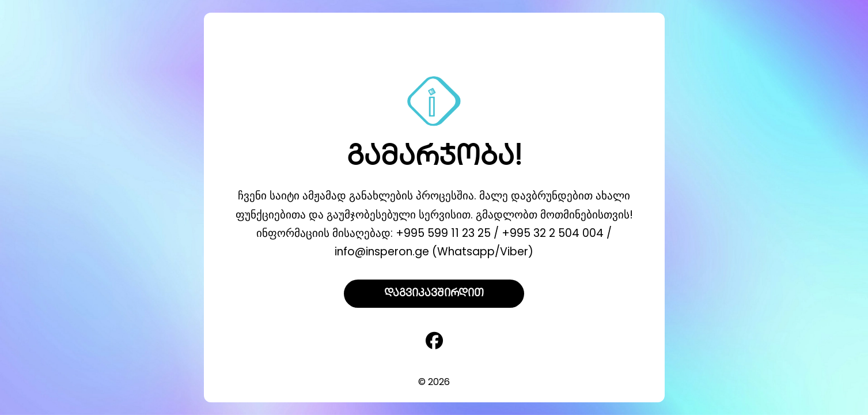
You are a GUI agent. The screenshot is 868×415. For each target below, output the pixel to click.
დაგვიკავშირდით (434, 294)
